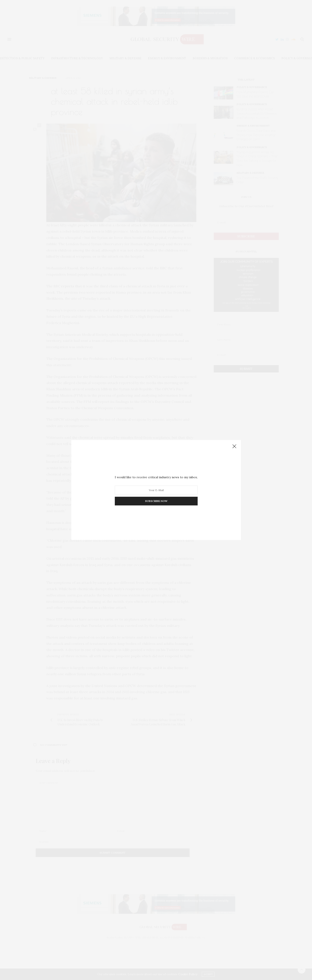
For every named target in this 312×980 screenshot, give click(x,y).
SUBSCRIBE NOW (156, 501)
